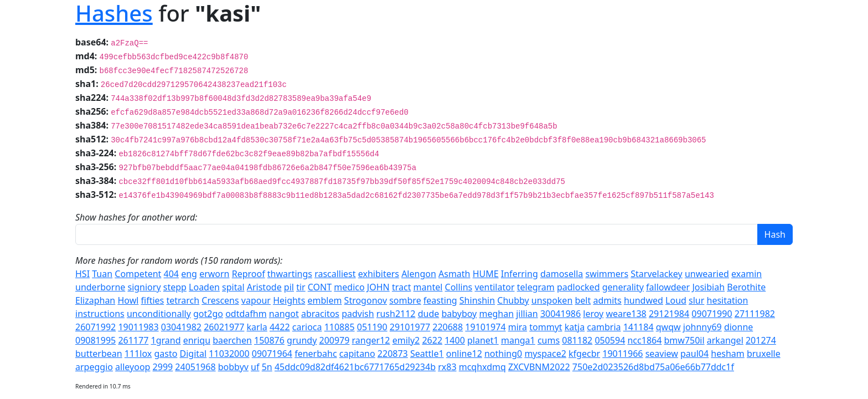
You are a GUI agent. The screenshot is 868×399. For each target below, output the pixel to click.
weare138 (626, 314)
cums (549, 340)
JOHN (378, 287)
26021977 (224, 327)
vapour (256, 300)
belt (583, 300)
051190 (372, 327)
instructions (100, 314)
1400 (455, 340)
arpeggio (94, 367)
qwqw (668, 327)
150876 (269, 340)
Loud (676, 300)
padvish (358, 314)
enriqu (197, 340)
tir (301, 287)
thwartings (290, 274)
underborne (100, 287)
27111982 (755, 314)
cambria (604, 327)
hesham (727, 354)
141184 (639, 327)
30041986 (560, 314)
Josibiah (708, 287)
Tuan (102, 274)
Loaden (204, 287)
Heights (289, 300)
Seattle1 (427, 354)
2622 (432, 340)
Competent (138, 274)
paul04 (694, 354)
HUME (486, 274)
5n (267, 367)
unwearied (707, 274)
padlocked (578, 287)
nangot (284, 314)
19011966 (622, 354)
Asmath (454, 274)
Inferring (520, 274)
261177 (133, 340)
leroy (593, 314)
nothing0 (503, 354)
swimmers (607, 274)
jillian (527, 314)
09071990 (712, 314)
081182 (577, 340)
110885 (340, 327)
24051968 (195, 367)
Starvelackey (657, 274)
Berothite (746, 287)
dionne (738, 327)
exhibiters (379, 274)
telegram (536, 287)
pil (289, 287)
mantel (428, 287)
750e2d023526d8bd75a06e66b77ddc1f (653, 367)
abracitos (320, 314)
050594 (610, 340)
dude (429, 314)
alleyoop (133, 367)
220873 (393, 354)
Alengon (419, 274)
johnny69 (702, 327)
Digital (193, 354)
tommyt (546, 327)
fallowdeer (668, 287)
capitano (357, 354)
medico (349, 287)
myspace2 (545, 354)
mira (518, 327)
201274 (761, 340)
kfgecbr (584, 354)
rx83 (447, 367)
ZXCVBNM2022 (539, 367)
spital (233, 287)
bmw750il (684, 340)
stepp (175, 287)
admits (607, 300)
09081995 (95, 340)
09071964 (272, 354)
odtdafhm (246, 314)
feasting (440, 300)
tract (402, 287)
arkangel (725, 340)
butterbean (99, 354)
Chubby (513, 300)
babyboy (459, 314)
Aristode (264, 287)
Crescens (220, 300)
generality (623, 287)
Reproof (249, 274)
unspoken (552, 300)
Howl (128, 300)
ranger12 (371, 340)
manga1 (518, 340)
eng (189, 274)
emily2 (406, 340)
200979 (334, 340)
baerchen (232, 340)
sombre (405, 300)
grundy (302, 340)
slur (696, 300)
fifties (153, 300)
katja (575, 327)
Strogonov (366, 300)
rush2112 (396, 314)
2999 (163, 367)
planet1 (483, 340)
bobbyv (233, 367)
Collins (459, 287)
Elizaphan (95, 300)
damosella (562, 274)
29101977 (410, 327)
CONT (320, 287)
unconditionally (159, 314)
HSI (82, 274)
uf (255, 367)
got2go (208, 314)
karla (257, 327)
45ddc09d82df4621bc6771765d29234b (355, 367)
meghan (496, 314)
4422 (280, 327)
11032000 (229, 354)
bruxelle (764, 354)
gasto (166, 354)
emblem (324, 300)
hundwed (644, 300)
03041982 (181, 327)
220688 (448, 327)
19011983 (138, 327)
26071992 (95, 327)
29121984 (669, 314)
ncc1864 (644, 340)
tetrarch (183, 300)
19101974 (485, 327)
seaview (662, 354)
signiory (144, 287)
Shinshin (477, 300)
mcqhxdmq (482, 367)
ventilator (494, 287)
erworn (214, 274)
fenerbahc (316, 354)
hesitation (728, 300)
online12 (464, 354)
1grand (166, 340)
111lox (138, 354)
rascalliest (335, 274)
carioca (307, 327)
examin (746, 274)
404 (171, 274)
